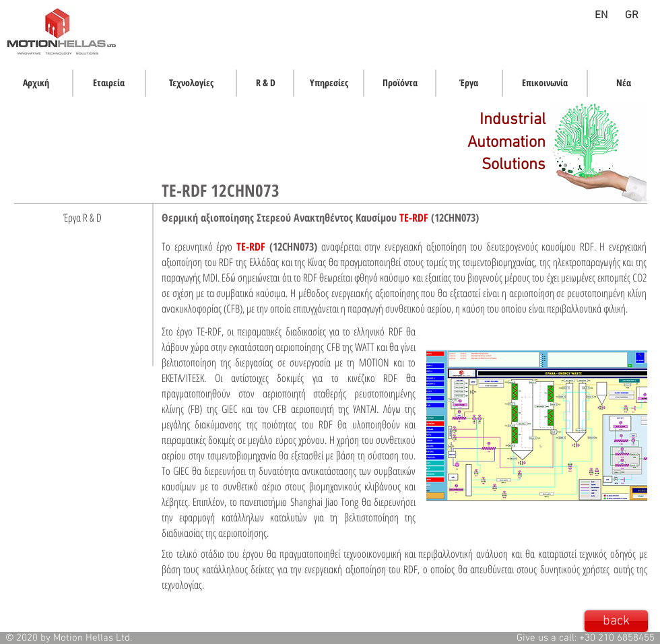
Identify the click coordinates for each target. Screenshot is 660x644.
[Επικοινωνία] (545, 83)
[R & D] (265, 83)
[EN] (601, 16)
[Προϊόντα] (400, 83)
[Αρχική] (36, 83)
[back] (616, 621)
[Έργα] (469, 83)
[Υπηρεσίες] (329, 83)
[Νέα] (624, 83)
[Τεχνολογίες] (191, 83)
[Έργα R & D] (82, 218)
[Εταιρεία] (108, 83)
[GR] (631, 16)
